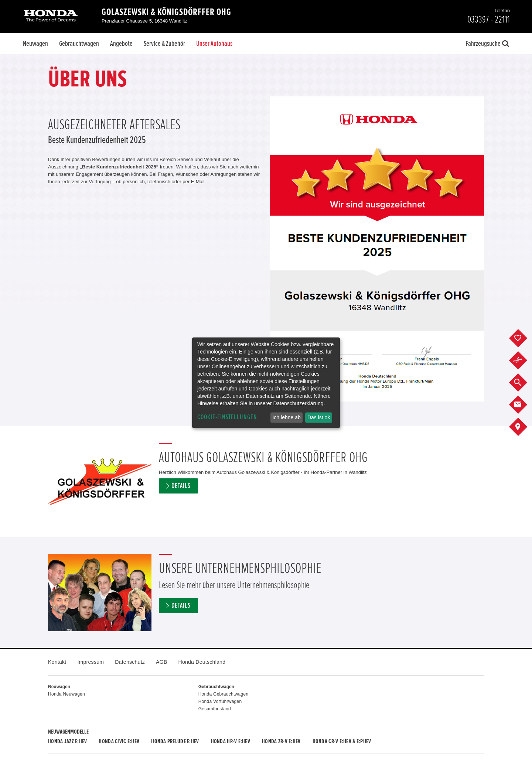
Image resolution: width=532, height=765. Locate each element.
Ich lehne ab (286, 417)
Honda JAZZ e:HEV (67, 741)
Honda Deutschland (202, 662)
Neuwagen (35, 44)
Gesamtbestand (215, 709)
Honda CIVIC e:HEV (119, 741)
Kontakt (57, 662)
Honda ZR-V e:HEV (281, 741)
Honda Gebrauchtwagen (224, 694)
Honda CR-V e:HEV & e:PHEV (342, 741)
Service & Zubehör (164, 44)
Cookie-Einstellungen (227, 417)
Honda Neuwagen (66, 694)
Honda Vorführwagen (220, 701)
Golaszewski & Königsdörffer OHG (166, 12)
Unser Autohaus (214, 44)
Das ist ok (319, 417)
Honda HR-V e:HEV (231, 741)
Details (181, 486)
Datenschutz (130, 662)
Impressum (91, 662)
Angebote (121, 44)
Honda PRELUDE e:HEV (175, 741)
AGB (161, 662)
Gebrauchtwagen (79, 44)
